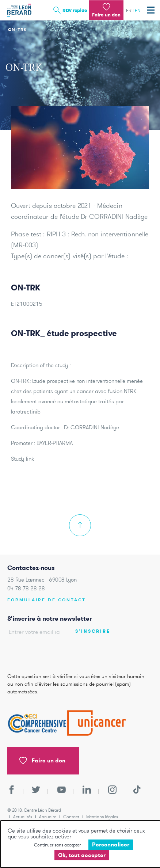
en (138, 10)
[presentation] (50, 654)
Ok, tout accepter (82, 855)
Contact (71, 817)
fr (129, 10)
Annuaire (48, 817)
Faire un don (42, 761)
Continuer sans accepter (57, 845)
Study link (22, 459)
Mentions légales (102, 817)
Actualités (23, 817)
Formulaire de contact (47, 600)
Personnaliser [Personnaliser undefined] (111, 844)
